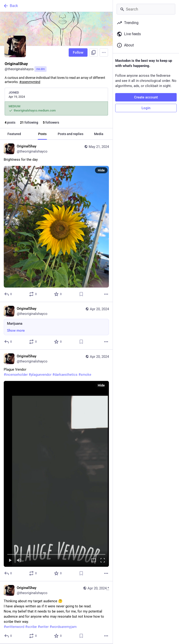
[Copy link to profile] (94, 52)
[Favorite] (58, 294)
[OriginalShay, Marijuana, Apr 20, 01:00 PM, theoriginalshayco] (56, 326)
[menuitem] (56, 474)
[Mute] (19, 561)
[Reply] (8, 294)
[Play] (10, 561)
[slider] (56, 553)
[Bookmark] (81, 294)
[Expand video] (94, 561)
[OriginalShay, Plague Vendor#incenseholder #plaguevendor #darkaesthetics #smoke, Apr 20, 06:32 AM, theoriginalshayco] (56, 465)
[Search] (146, 9)
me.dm (41, 69)
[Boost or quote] (33, 294)
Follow (78, 52)
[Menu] (104, 52)
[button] (56, 474)
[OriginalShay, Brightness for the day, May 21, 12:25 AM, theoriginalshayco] (56, 221)
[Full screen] (103, 561)
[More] (106, 294)
